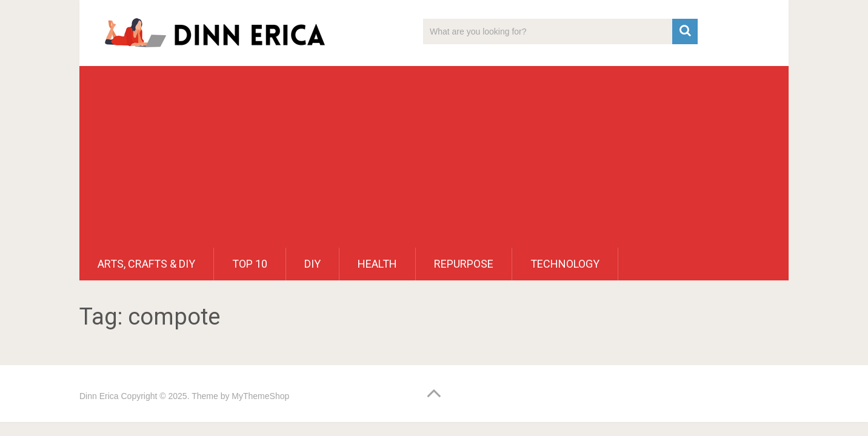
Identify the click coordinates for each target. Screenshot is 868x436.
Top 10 (250, 264)
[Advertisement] (434, 157)
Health (377, 264)
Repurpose (464, 264)
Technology (565, 264)
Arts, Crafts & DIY (146, 264)
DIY (312, 264)
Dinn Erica (99, 396)
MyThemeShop (260, 396)
